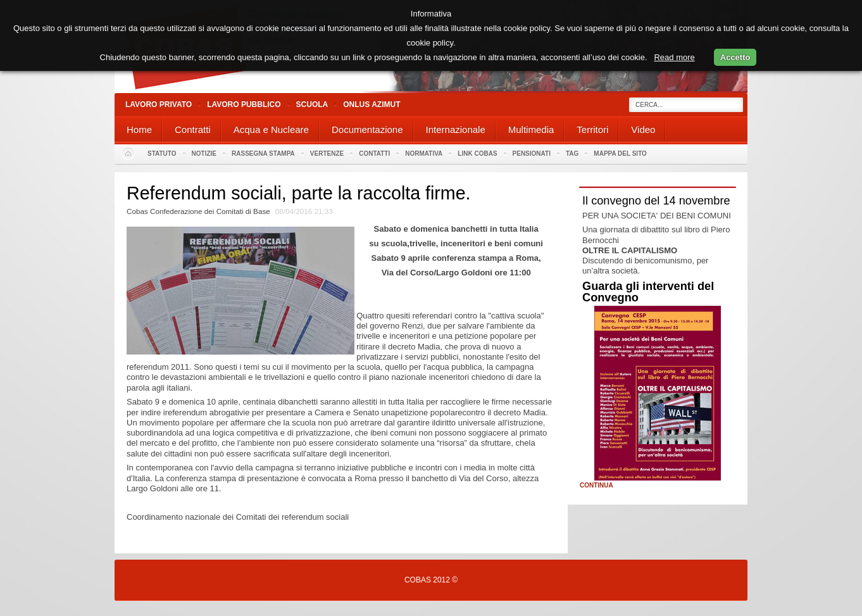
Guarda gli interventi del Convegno (648, 292)
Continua (597, 486)
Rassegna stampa (263, 154)
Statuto (162, 154)
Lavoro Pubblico (244, 104)
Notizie (204, 154)
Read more (674, 57)
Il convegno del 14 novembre (656, 201)
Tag (572, 154)
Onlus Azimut (372, 104)
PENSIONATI (532, 154)
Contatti (374, 154)
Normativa (424, 154)
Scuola (312, 104)
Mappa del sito (620, 154)
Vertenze (327, 154)
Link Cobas (477, 154)
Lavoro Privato (159, 104)
